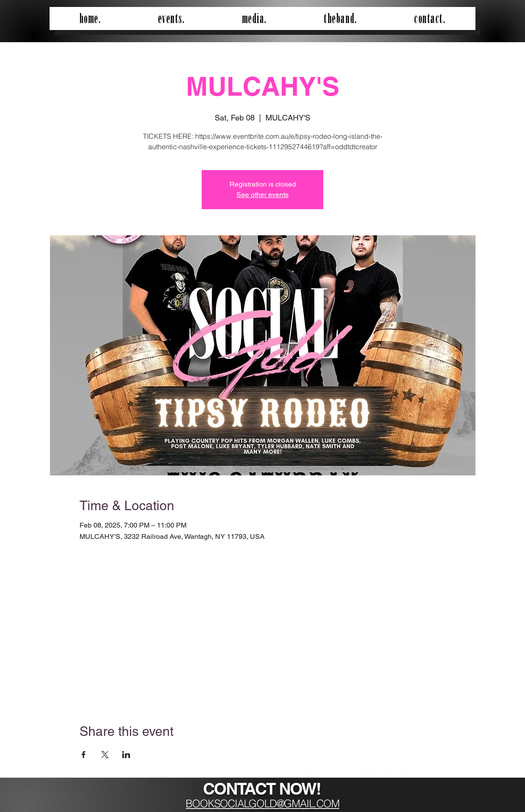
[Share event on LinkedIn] (126, 755)
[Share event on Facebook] (84, 755)
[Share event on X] (105, 755)
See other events (262, 195)
